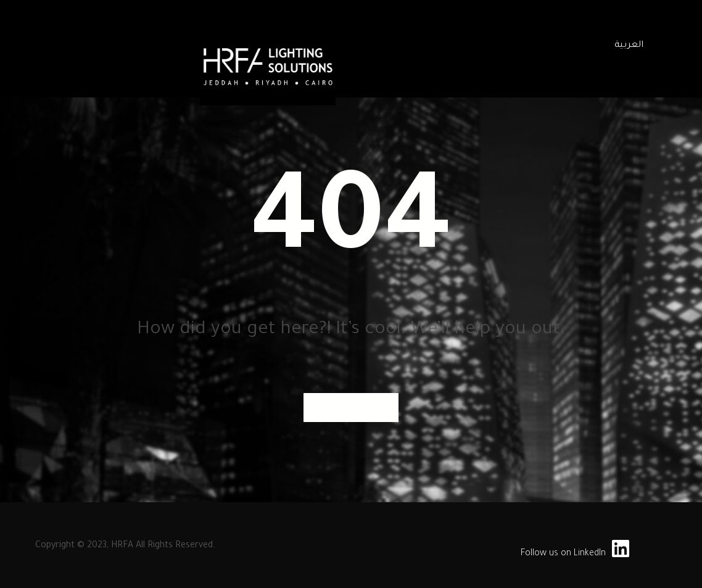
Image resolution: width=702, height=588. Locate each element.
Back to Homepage (351, 407)
